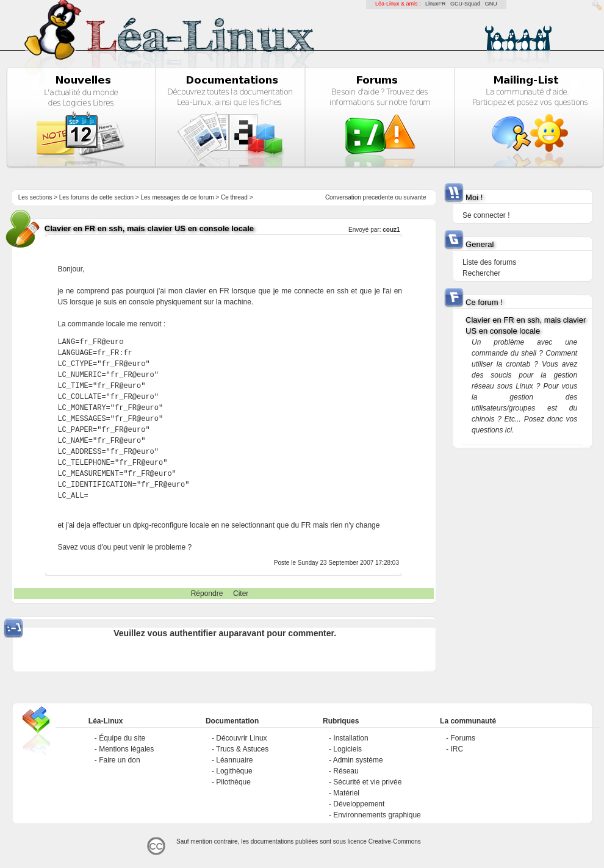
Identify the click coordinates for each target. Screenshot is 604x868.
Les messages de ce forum (178, 197)
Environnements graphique (377, 815)
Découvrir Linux (241, 738)
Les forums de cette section (96, 197)
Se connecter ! (486, 215)
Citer (241, 594)
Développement (359, 804)
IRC (457, 749)
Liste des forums (489, 262)
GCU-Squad (465, 4)
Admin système (358, 760)
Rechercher (481, 273)
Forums (463, 738)
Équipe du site (122, 738)
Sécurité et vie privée (367, 782)
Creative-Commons (395, 841)
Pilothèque (233, 782)
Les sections (35, 197)
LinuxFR (436, 4)
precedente (378, 197)
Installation (351, 738)
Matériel (346, 793)
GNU (491, 4)
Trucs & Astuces (242, 749)
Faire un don (119, 760)
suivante (415, 197)
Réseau (346, 771)
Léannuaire (234, 760)
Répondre (207, 594)
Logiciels (347, 749)
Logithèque (234, 771)
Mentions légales (126, 749)
